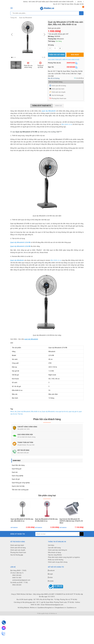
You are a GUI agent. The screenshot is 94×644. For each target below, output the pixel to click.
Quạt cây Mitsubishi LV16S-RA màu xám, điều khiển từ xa (22, 526)
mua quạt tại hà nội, (62, 412)
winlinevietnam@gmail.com (21, 588)
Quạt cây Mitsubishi (26, 18)
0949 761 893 (17, 586)
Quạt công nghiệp (18, 476)
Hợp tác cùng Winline (55, 563)
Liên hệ (79, 2)
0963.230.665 (17, 593)
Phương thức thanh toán (59, 98)
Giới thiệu (51, 553)
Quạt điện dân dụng (18, 465)
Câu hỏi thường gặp (58, 95)
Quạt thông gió (17, 469)
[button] (12, 57)
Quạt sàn (15, 472)
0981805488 (71, 67)
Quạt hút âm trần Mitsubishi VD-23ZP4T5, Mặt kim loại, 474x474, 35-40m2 (71, 527)
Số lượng (51, 45)
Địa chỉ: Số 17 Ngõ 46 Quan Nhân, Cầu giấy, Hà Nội (68, 4)
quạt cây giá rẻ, (73, 412)
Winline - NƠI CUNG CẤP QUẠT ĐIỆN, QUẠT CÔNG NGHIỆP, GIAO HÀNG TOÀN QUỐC (48, 2)
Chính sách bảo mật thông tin (58, 558)
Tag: (12, 409)
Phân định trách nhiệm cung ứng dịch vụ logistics (64, 565)
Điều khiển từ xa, (36, 412)
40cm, (12, 412)
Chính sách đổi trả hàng (59, 86)
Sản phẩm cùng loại (47, 495)
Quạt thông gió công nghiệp (21, 483)
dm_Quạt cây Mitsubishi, (23, 412)
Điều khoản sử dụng (54, 561)
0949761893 (71, 63)
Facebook (51, 579)
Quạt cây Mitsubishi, (49, 412)
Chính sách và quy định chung (58, 570)
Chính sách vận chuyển (59, 92)
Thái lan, (20, 414)
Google (50, 582)
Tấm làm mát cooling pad (20, 490)
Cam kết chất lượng (54, 556)
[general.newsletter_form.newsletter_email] (57, 542)
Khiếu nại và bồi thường (56, 568)
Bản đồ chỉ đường (54, 78)
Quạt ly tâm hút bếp (18, 486)
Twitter (50, 586)
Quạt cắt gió (16, 479)
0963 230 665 (17, 583)
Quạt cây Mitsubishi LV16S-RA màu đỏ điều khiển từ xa (46, 526)
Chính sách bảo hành (58, 89)
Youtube (51, 589)
